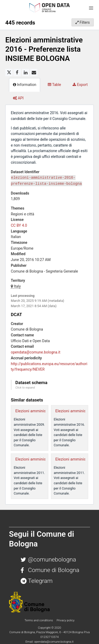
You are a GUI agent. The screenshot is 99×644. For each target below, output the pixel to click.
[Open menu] (91, 8)
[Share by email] (34, 72)
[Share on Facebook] (17, 72)
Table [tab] (54, 85)
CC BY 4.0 (19, 225)
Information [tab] (25, 85)
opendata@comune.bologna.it (36, 352)
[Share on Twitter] (9, 72)
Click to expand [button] (25, 388)
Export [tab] (80, 85)
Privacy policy (65, 620)
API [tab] (18, 98)
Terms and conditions (39, 620)
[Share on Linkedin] (26, 72)
